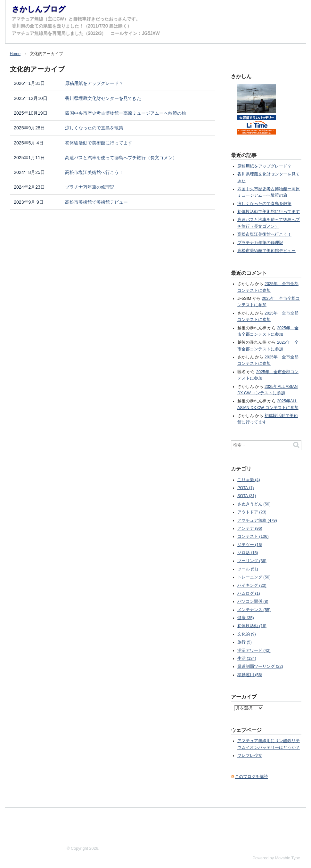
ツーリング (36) (252, 561)
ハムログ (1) (249, 594)
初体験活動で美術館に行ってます (99, 143)
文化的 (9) (247, 634)
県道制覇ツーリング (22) (260, 667)
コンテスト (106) (253, 536)
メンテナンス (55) (254, 610)
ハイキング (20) (252, 585)
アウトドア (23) (252, 512)
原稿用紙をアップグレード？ (94, 83)
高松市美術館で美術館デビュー (96, 202)
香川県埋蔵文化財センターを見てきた (103, 98)
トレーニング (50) (254, 577)
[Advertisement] (122, 825)
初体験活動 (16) (252, 626)
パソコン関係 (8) (253, 602)
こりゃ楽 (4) (249, 480)
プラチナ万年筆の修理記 (90, 187)
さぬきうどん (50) (254, 504)
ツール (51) (248, 569)
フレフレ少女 (250, 756)
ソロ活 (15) (248, 553)
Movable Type (288, 858)
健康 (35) (246, 618)
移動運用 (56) (250, 675)
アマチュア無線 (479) (257, 520)
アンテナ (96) (250, 528)
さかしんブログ (39, 9)
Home (15, 54)
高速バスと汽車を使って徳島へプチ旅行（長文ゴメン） (121, 158)
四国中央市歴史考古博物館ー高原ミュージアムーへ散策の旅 (126, 113)
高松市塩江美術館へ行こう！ (94, 172)
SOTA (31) (247, 496)
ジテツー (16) (250, 545)
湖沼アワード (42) (254, 651)
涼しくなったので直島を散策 (94, 128)
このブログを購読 (251, 777)
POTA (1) (246, 488)
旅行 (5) (245, 642)
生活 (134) (247, 659)
